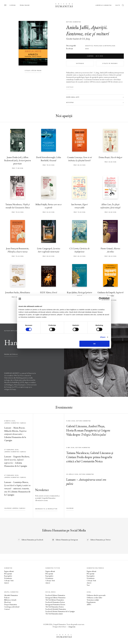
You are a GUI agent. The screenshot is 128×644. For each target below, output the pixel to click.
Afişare (103, 337)
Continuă (70, 87)
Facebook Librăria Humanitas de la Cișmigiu (60, 611)
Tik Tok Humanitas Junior (54, 614)
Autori (6, 583)
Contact (7, 609)
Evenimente (8, 578)
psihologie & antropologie (105, 46)
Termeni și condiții (93, 600)
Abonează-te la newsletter (46, 509)
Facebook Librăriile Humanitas (56, 609)
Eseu (87, 49)
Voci (88, 585)
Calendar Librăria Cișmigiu (15, 508)
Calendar (70, 508)
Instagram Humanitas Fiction (55, 604)
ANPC (89, 604)
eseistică (89, 46)
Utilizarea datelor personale (96, 595)
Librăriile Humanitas (104, 5)
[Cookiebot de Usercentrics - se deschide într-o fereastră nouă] (100, 299)
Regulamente (91, 602)
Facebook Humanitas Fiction (55, 602)
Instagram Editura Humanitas (55, 598)
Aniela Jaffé (77, 27)
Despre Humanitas (11, 604)
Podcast (7, 598)
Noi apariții (8, 574)
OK (95, 344)
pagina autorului (11, 354)
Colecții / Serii (9, 581)
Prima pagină (25, 5)
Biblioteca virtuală (10, 600)
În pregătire (8, 576)
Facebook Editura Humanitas (55, 595)
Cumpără (95, 56)
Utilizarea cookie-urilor (95, 598)
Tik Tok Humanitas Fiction (54, 607)
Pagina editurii (9, 571)
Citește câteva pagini (33, 71)
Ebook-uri (7, 602)
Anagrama (72, 627)
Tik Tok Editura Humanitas (55, 600)
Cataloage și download (12, 607)
